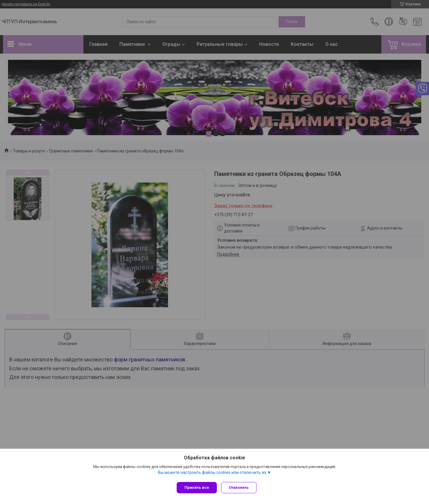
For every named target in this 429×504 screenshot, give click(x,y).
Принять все (197, 487)
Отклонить (241, 487)
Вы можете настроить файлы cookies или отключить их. (213, 474)
